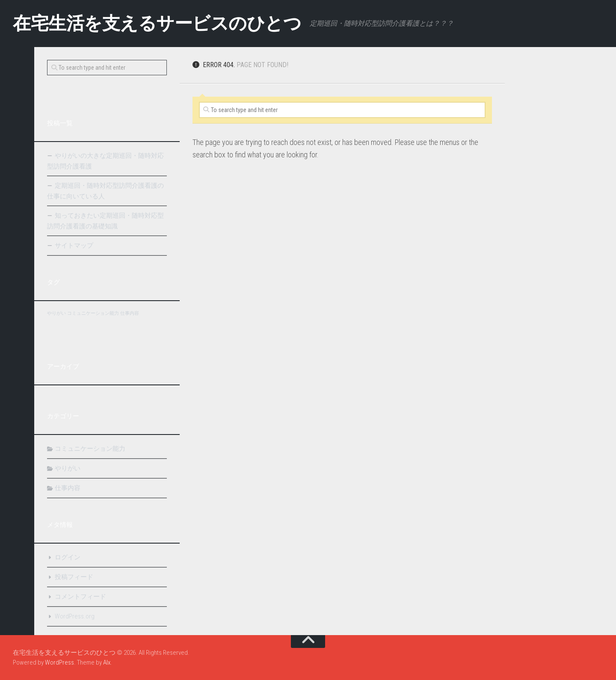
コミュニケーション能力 (90, 449)
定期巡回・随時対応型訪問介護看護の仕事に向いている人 (105, 191)
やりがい (68, 468)
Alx (107, 662)
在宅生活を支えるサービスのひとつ (157, 23)
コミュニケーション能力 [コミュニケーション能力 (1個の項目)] (93, 313)
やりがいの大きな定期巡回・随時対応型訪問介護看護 (105, 161)
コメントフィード (80, 597)
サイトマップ (74, 245)
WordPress (59, 662)
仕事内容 (68, 488)
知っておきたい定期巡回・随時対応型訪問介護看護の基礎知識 (105, 221)
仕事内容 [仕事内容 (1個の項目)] (130, 313)
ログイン (68, 557)
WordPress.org (75, 616)
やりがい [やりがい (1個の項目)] (56, 313)
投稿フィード (74, 577)
